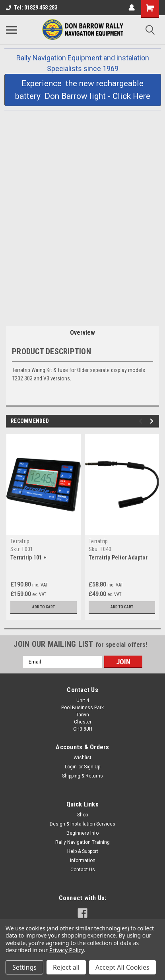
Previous (142, 421)
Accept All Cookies (122, 967)
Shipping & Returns (82, 776)
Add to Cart (44, 607)
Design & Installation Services (82, 824)
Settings (24, 967)
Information (83, 860)
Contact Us (83, 870)
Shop (82, 815)
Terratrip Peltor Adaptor (118, 558)
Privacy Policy (67, 950)
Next (153, 421)
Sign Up (92, 767)
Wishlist (82, 758)
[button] (83, 90)
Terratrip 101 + (28, 558)
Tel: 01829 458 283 (32, 8)
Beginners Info (82, 833)
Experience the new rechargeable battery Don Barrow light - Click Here (83, 90)
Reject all (66, 967)
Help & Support (83, 851)
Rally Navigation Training (82, 842)
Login (71, 767)
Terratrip (20, 541)
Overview (82, 333)
